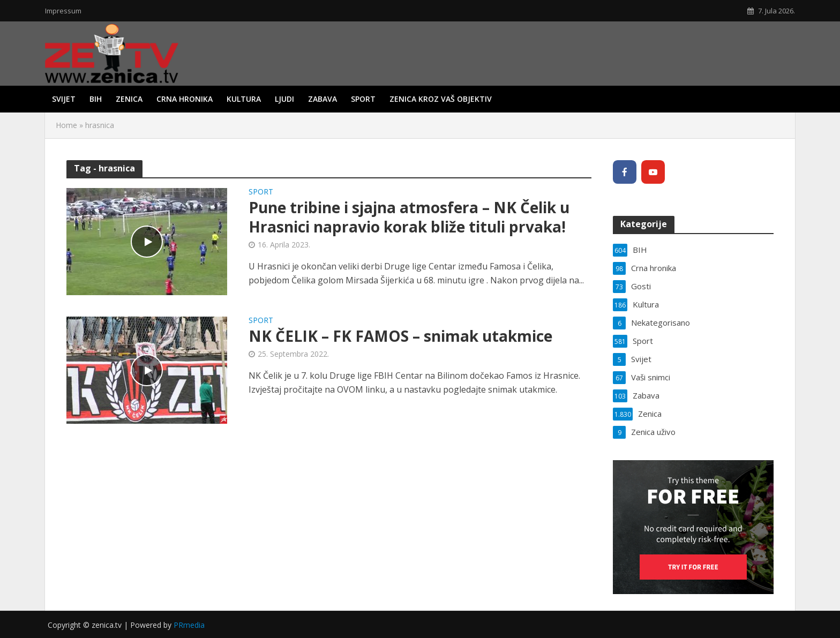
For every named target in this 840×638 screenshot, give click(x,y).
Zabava (322, 99)
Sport (363, 99)
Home (66, 125)
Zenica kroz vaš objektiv (441, 99)
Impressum (63, 11)
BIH (96, 99)
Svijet (64, 99)
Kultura (244, 99)
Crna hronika (185, 99)
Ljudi (284, 99)
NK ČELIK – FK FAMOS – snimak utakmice (400, 336)
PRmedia (189, 625)
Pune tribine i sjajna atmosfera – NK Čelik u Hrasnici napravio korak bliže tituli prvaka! (409, 217)
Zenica (129, 99)
